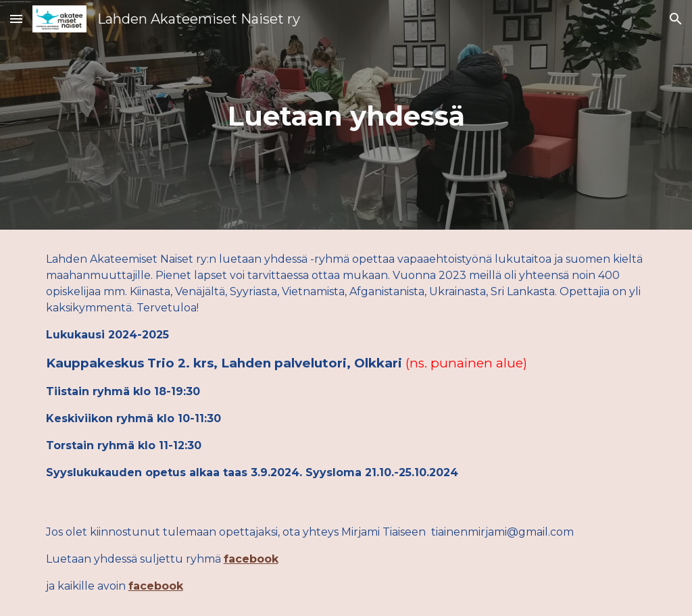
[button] (16, 19)
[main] (346, 115)
